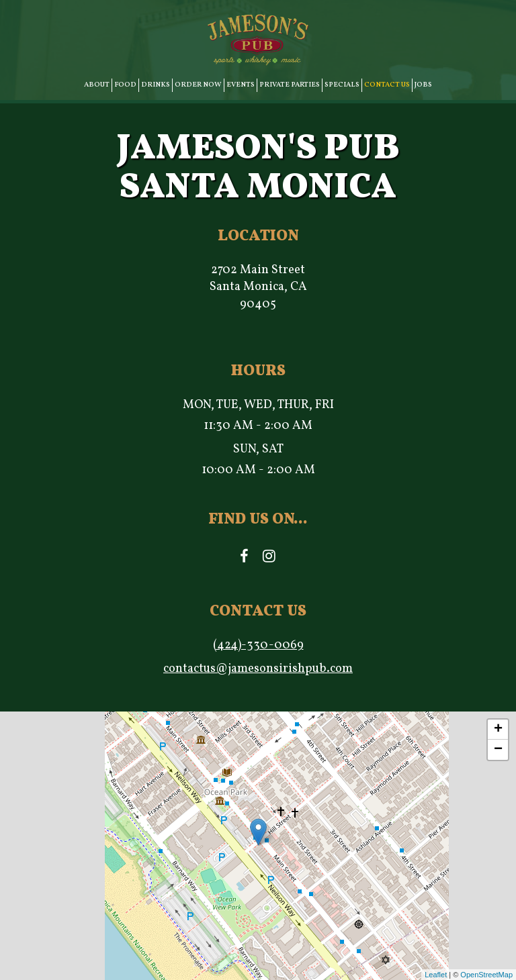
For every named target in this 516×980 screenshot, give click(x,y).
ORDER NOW (198, 85)
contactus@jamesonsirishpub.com (258, 669)
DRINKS (156, 85)
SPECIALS (342, 85)
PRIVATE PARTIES (290, 85)
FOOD (125, 85)
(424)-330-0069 (258, 645)
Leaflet (436, 975)
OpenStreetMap (486, 975)
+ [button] (498, 730)
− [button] (498, 750)
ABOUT (97, 85)
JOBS (423, 85)
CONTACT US (387, 85)
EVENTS (241, 85)
